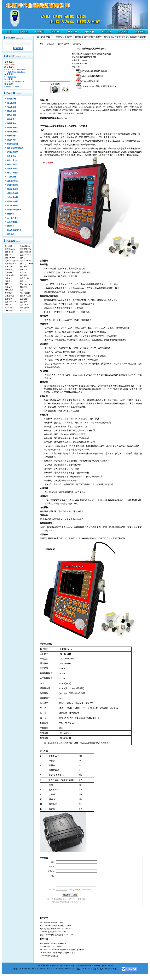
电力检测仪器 (12, 206)
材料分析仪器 (12, 193)
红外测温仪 (12, 156)
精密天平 (11, 226)
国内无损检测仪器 (14, 230)
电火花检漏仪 (12, 173)
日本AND (9, 287)
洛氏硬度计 (12, 103)
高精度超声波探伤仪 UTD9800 (52, 922)
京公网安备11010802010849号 (105, 969)
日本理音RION (11, 264)
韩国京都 (8, 267)
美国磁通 (8, 269)
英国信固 (24, 299)
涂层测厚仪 (12, 123)
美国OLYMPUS (26, 261)
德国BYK (9, 278)
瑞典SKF (23, 269)
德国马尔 (8, 281)
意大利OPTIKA (26, 284)
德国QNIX (9, 252)
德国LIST (9, 305)
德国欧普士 (9, 311)
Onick (22, 290)
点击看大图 (55, 84)
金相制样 (11, 214)
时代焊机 (11, 234)
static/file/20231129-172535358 (90, 76)
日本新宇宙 (9, 296)
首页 (42, 44)
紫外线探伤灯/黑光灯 (15, 148)
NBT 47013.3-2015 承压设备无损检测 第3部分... (97, 86)
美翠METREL (25, 305)
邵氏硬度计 (12, 115)
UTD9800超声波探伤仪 (87, 81)
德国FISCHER (25, 252)
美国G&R (9, 272)
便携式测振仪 (12, 152)
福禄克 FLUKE (26, 296)
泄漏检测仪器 (12, 185)
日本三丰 (24, 258)
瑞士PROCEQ (25, 293)
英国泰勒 (24, 275)
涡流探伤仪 (12, 140)
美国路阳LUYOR (27, 308)
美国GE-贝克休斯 (12, 261)
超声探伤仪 (77, 44)
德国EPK (8, 255)
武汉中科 (8, 308)
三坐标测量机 (12, 222)
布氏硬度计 (12, 107)
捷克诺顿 (24, 267)
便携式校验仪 (12, 164)
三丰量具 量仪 (13, 218)
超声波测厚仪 (12, 127)
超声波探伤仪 (63, 44)
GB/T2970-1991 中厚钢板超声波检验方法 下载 (58, 953)
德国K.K (23, 272)
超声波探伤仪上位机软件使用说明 (92, 71)
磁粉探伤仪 (12, 136)
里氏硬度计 (12, 99)
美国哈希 (24, 302)
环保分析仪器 (12, 201)
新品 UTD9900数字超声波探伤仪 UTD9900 (56, 935)
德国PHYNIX (10, 258)
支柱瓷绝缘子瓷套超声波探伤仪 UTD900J (56, 926)
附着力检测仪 (12, 169)
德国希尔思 (9, 275)
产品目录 (51, 44)
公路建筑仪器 (12, 181)
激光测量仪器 (12, 189)
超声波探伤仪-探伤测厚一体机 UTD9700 (56, 929)
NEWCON (9, 290)
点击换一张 (86, 889)
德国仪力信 (24, 278)
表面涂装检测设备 (14, 210)
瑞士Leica (24, 311)
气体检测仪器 (12, 197)
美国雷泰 (8, 299)
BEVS (7, 284)
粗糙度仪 (11, 119)
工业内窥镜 (12, 177)
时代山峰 (8, 246)
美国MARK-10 (11, 302)
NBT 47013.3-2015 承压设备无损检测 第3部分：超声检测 (62, 950)
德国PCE (23, 281)
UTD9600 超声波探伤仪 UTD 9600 (53, 932)
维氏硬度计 (12, 111)
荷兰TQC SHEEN (27, 264)
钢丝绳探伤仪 (12, 144)
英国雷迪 (8, 293)
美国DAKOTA (25, 249)
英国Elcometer (25, 255)
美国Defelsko (10, 249)
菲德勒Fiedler (25, 246)
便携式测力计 (12, 160)
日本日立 (24, 287)
